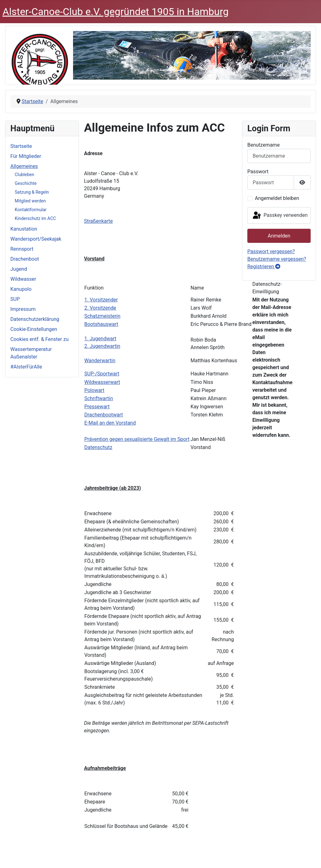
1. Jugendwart (100, 339)
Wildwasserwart (102, 382)
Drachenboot (25, 259)
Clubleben (24, 175)
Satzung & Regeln (32, 192)
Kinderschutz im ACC (35, 218)
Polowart (94, 390)
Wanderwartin (100, 361)
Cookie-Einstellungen (34, 329)
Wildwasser (23, 279)
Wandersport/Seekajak (36, 239)
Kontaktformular (31, 210)
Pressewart (97, 407)
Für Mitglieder (26, 156)
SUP (15, 299)
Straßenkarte (98, 221)
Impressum (23, 309)
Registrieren (264, 267)
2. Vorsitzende (100, 308)
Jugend (19, 269)
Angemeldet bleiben (277, 198)
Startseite (21, 146)
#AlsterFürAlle (26, 367)
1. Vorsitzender (101, 300)
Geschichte (26, 183)
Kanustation (24, 229)
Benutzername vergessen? (277, 259)
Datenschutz (98, 447)
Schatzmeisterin (102, 316)
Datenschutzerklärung (35, 319)
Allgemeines (24, 166)
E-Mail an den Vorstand (110, 423)
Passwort (258, 172)
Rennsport (22, 249)
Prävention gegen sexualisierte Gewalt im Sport (137, 439)
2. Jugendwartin (102, 346)
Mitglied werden (30, 201)
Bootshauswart (101, 324)
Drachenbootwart (104, 415)
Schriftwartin (99, 398)
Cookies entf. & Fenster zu (39, 339)
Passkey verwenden (280, 216)
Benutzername (263, 145)
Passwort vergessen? (271, 251)
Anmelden (279, 236)
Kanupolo (21, 289)
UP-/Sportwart (103, 374)
